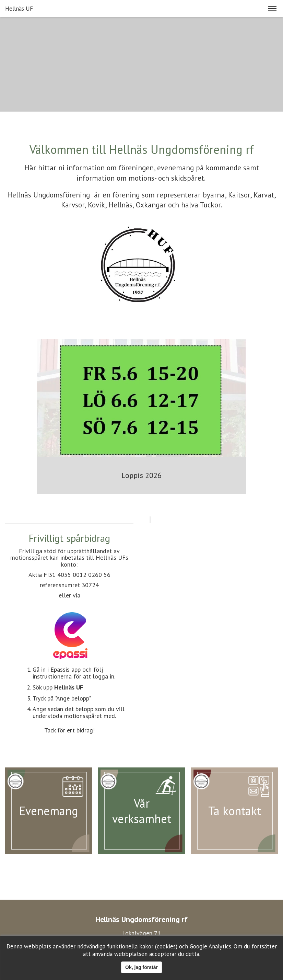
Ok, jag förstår (141, 967)
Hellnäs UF (19, 9)
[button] (272, 9)
